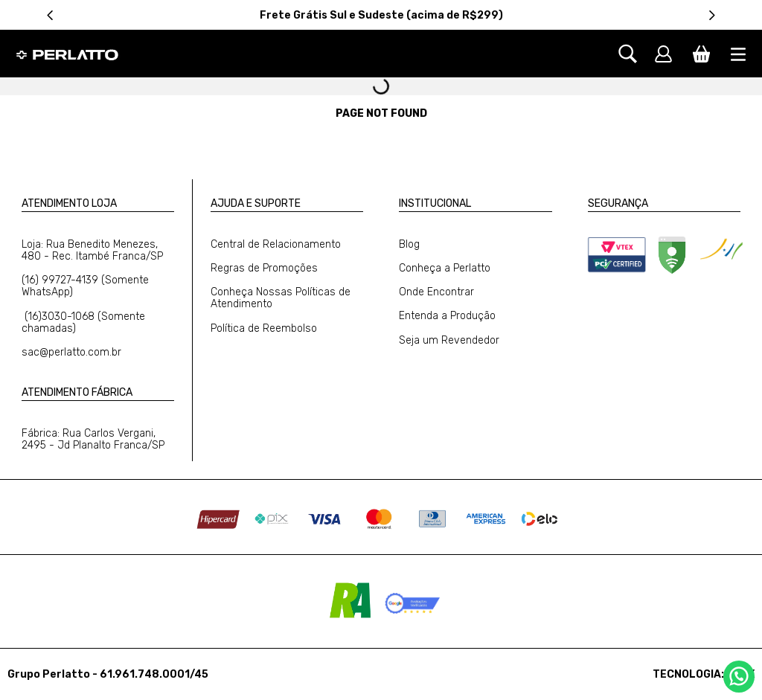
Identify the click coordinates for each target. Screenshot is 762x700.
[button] (635, 54)
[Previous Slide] (50, 15)
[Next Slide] (712, 15)
